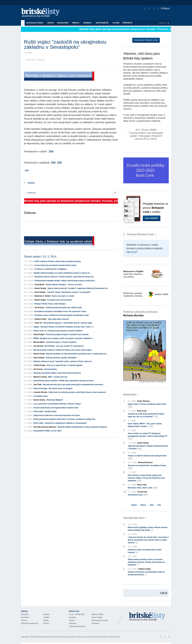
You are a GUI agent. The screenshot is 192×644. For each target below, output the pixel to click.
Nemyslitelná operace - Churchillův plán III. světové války (68, 323)
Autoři (116, 23)
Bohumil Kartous (145, 462)
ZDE (51, 152)
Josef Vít (38, 323)
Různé (46, 623)
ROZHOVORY (63, 23)
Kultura (24, 620)
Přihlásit (164, 8)
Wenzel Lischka (40, 377)
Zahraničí (25, 614)
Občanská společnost (30, 623)
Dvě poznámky (51, 369)
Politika (46, 617)
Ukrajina (31, 183)
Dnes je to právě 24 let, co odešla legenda (65, 365)
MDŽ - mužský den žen (58, 377)
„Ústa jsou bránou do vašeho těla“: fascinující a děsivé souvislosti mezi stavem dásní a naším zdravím (148, 540)
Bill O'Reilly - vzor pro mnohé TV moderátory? (64, 346)
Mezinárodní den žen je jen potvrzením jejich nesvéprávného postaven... (74, 385)
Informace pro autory (100, 620)
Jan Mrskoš (38, 346)
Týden (134, 505)
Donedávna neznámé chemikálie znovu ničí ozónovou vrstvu (60, 311)
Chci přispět (152, 218)
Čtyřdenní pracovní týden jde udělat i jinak (64, 308)
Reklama (73, 623)
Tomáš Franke (39, 365)
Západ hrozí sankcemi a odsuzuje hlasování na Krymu (57, 415)
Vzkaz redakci (97, 617)
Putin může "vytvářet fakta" (45, 411)
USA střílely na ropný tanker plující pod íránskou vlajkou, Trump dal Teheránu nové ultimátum (146, 478)
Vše (159, 505)
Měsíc (143, 505)
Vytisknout (30, 193)
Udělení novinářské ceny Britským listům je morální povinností (146, 573)
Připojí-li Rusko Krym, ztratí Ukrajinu (50, 304)
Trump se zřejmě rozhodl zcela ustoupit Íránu (147, 457)
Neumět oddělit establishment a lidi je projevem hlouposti (82, 427)
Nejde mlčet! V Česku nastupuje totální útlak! (147, 406)
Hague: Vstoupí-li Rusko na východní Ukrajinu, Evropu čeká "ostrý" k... (64, 327)
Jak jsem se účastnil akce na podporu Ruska (147, 467)
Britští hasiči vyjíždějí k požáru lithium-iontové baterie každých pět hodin (148, 529)
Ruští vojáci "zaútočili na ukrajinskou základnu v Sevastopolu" (60, 423)
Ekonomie (25, 617)
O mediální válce (41, 396)
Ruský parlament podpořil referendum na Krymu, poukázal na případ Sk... (65, 419)
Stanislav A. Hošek (43, 296)
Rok (152, 505)
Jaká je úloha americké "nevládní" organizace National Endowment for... (78, 288)
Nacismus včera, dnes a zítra (143, 488)
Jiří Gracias (39, 308)
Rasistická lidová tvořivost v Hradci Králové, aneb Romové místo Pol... (65, 277)
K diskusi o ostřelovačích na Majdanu (51, 269)
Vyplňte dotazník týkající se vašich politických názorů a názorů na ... (63, 273)
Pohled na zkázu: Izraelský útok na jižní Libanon (145, 551)
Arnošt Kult (142, 492)
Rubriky (88, 23)
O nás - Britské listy (77, 614)
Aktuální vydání (35, 23)
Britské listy (42, 13)
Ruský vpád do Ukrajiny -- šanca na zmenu (64, 285)
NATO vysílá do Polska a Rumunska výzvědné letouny (58, 261)
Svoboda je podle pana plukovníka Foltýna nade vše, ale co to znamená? (146, 415)
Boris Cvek (142, 411)
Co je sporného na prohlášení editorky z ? (57, 404)
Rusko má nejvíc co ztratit (63, 296)
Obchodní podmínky (77, 626)
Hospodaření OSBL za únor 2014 (47, 431)
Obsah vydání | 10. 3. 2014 (40, 257)
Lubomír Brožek (40, 392)
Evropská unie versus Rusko (60, 300)
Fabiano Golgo (144, 569)
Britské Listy (147, 617)
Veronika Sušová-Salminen (45, 427)
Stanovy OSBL (97, 614)
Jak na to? (132, 252)
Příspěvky (128, 23)
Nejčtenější (103, 23)
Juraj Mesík (39, 285)
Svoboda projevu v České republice (61, 342)
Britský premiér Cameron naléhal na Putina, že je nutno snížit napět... (63, 350)
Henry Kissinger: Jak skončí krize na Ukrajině (53, 388)
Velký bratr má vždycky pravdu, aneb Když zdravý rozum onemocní (77, 392)
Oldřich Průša (40, 319)
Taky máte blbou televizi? (58, 319)
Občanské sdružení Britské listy (50, 637)
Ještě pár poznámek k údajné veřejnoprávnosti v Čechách (148, 447)
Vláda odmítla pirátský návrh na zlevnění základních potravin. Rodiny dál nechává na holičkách (146, 562)
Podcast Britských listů (139, 234)
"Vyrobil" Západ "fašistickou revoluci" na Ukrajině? (69, 292)
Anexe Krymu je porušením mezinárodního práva (55, 265)
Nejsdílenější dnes (134, 518)
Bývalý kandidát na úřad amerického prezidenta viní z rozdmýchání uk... (77, 354)
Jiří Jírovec (38, 369)
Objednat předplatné (146, 40)
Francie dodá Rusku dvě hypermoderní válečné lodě (56, 408)
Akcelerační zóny (138, 495)
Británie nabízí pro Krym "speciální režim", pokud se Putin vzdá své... (63, 361)
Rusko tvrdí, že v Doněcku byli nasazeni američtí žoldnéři (58, 331)
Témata (76, 23)
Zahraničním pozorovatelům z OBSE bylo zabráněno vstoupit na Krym (63, 381)
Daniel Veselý (40, 288)
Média (46, 620)
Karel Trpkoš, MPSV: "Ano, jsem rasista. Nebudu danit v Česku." (145, 425)
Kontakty (73, 617)
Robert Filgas (40, 300)
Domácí (47, 614)
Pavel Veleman (143, 401)
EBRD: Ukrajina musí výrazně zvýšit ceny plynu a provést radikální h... (64, 338)
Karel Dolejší (40, 292)
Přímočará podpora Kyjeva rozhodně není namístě (67, 334)
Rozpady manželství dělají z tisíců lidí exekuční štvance (57, 373)
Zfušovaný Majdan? (55, 400)
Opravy (72, 620)
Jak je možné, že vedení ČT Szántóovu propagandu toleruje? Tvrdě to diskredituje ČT (148, 436)
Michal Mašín (39, 342)
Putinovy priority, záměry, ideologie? (61, 358)
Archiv (51, 23)
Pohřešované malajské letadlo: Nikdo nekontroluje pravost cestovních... (65, 281)
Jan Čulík (37, 385)
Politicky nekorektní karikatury (141, 314)
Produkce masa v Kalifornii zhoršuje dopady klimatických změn (62, 315)
